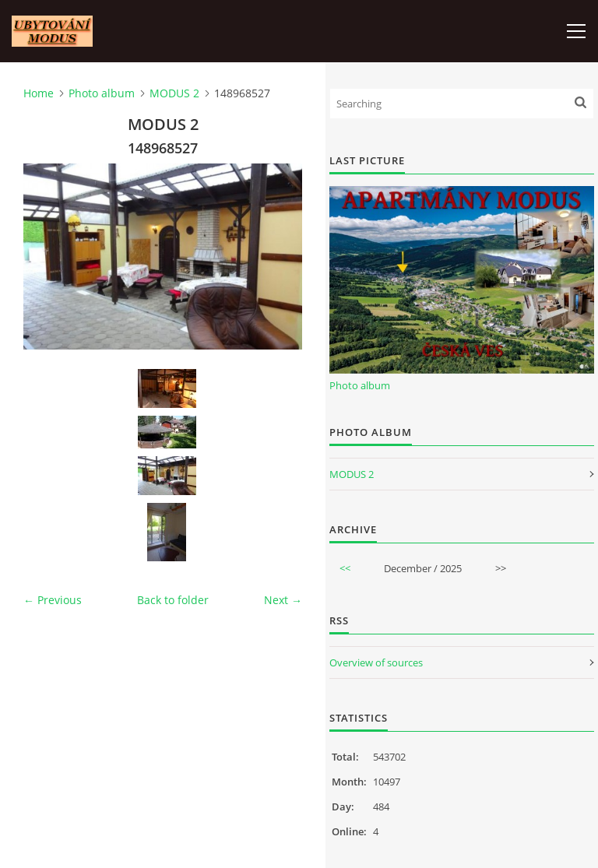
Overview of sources (376, 662)
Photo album (102, 93)
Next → (283, 600)
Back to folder (173, 600)
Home (39, 93)
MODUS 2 (174, 93)
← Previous (53, 600)
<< (345, 568)
